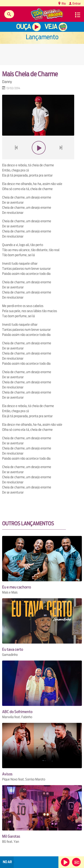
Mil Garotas (11, 836)
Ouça (23, 27)
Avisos (7, 774)
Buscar (9, 14)
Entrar (76, 3)
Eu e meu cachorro (17, 587)
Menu (78, 15)
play (38, 158)
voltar (15, 158)
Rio (63, 3)
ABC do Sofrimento (17, 712)
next (62, 158)
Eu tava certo (13, 649)
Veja (51, 27)
